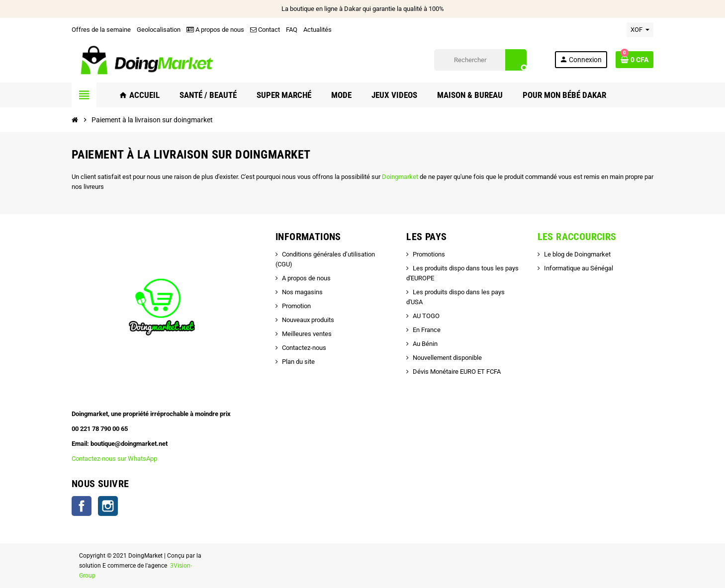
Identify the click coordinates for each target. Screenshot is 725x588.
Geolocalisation (159, 30)
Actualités (317, 30)
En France (427, 330)
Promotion (296, 306)
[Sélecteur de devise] (640, 30)
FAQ (292, 30)
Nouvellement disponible (447, 358)
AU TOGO (426, 316)
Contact (265, 30)
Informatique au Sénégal (579, 268)
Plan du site (298, 362)
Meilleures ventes (307, 334)
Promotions (429, 254)
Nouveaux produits (308, 320)
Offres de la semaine (101, 30)
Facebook (82, 506)
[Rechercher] (480, 60)
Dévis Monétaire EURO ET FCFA (457, 372)
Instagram (108, 506)
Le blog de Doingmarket (577, 254)
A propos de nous (215, 30)
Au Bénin (425, 344)
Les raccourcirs (577, 237)
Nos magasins (302, 292)
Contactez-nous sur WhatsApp (114, 459)
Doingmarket (401, 177)
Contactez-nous (304, 348)
